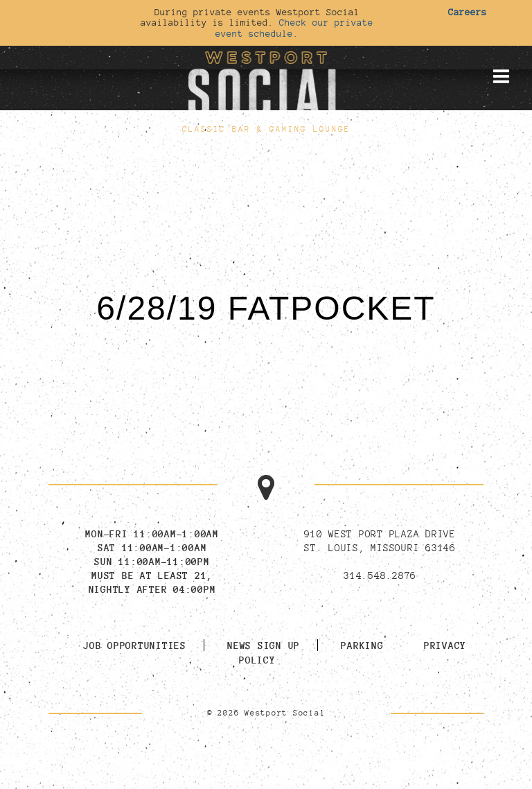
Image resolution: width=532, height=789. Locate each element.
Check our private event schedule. (294, 27)
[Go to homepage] (266, 83)
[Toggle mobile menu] (501, 76)
